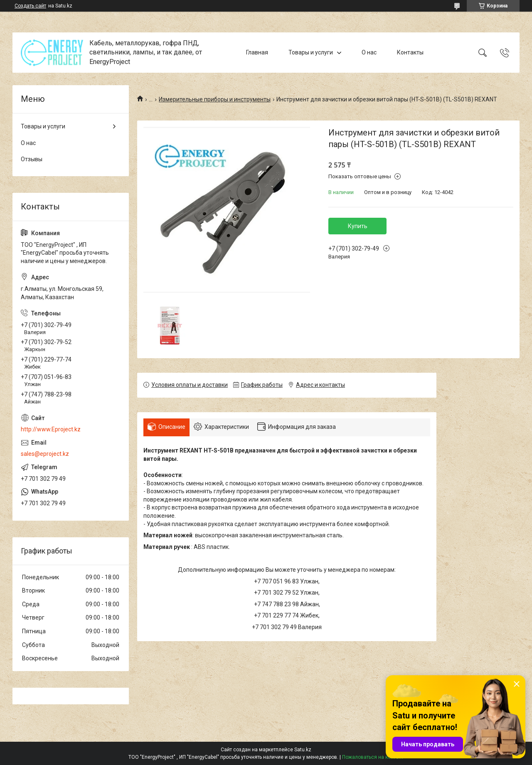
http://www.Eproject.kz (51, 429)
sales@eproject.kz (45, 454)
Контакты (410, 52)
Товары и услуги (311, 52)
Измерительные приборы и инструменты (215, 99)
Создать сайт (30, 6)
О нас (369, 52)
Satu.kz (303, 750)
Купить (358, 226)
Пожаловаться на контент (373, 757)
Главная (257, 52)
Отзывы (32, 159)
